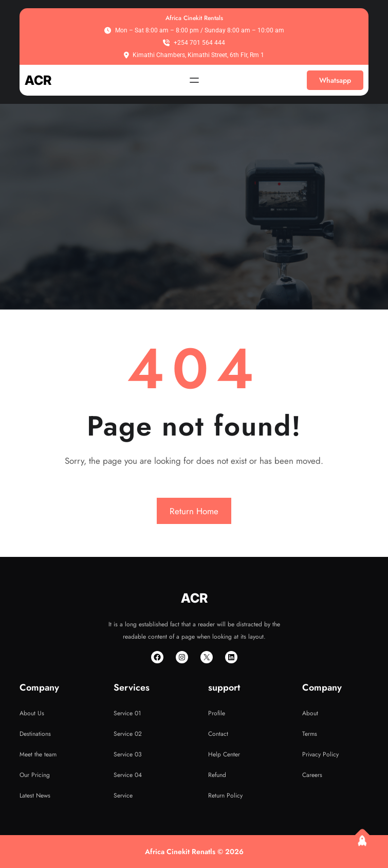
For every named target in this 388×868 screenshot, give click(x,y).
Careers (312, 775)
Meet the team (38, 754)
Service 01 (127, 713)
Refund (217, 775)
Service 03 (128, 754)
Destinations (35, 734)
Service (123, 795)
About (310, 713)
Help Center (224, 754)
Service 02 (128, 734)
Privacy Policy (320, 754)
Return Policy (225, 795)
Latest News (35, 795)
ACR (38, 80)
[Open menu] (194, 80)
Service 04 (128, 775)
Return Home (194, 511)
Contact (218, 734)
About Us (32, 713)
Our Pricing (35, 775)
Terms (310, 734)
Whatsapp (335, 80)
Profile (217, 713)
